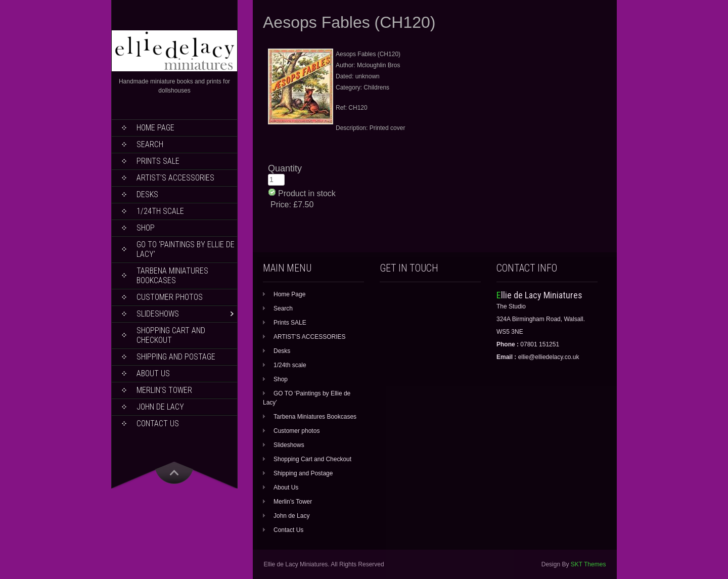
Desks (147, 194)
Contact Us (158, 424)
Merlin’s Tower (164, 390)
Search (150, 144)
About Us (153, 373)
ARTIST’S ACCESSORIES (175, 178)
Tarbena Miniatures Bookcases (172, 276)
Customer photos (170, 297)
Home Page (155, 128)
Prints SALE (158, 161)
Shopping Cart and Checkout (171, 335)
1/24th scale (160, 211)
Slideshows (158, 314)
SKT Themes (588, 564)
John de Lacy (160, 407)
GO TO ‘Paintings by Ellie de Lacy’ (186, 249)
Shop (146, 228)
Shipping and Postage (176, 357)
